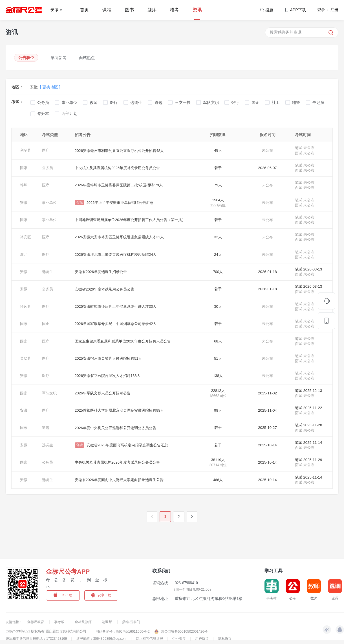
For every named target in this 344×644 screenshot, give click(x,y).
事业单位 (69, 102)
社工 (276, 102)
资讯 (197, 10)
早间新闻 (59, 58)
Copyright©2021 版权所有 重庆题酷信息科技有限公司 (46, 631)
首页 (84, 10)
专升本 (43, 113)
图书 (129, 10)
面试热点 (87, 58)
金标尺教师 (84, 622)
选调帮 (107, 622)
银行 (235, 102)
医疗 (114, 102)
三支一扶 (183, 102)
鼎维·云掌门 (131, 622)
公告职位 (26, 58)
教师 (94, 102)
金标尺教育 (36, 622)
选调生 (136, 102)
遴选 (158, 102)
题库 (152, 10)
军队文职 (211, 102)
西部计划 (69, 113)
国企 (255, 102)
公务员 (43, 102)
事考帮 (60, 622)
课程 (107, 10)
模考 (175, 10)
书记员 (318, 102)
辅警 (296, 102)
